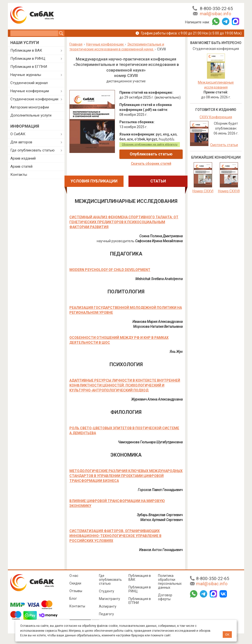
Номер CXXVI (203, 191)
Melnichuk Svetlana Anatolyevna (159, 279)
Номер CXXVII (229, 191)
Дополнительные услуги (31, 115)
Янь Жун (176, 352)
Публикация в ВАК (140, 578)
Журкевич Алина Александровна (157, 399)
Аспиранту (108, 606)
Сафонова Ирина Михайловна (159, 241)
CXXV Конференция (216, 117)
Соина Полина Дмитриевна (161, 236)
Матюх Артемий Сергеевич (161, 520)
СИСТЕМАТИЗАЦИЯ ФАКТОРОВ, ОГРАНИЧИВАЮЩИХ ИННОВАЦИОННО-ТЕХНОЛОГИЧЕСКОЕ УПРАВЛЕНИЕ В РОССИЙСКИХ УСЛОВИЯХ (115, 536)
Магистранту (110, 599)
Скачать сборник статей (151, 164)
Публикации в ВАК (26, 50)
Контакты (19, 175)
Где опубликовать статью (32, 150)
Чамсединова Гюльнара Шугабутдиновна (150, 442)
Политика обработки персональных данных (170, 582)
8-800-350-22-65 (216, 8)
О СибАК (18, 134)
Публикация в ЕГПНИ (29, 67)
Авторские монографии (30, 107)
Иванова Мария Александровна (157, 322)
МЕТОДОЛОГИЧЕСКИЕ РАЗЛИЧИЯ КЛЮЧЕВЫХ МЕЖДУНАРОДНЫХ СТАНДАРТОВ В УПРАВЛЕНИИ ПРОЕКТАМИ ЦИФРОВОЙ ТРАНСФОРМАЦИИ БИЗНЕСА (126, 476)
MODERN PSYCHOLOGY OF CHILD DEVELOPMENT (110, 270)
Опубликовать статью (151, 154)
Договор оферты (165, 597)
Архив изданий (23, 158)
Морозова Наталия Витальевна (158, 327)
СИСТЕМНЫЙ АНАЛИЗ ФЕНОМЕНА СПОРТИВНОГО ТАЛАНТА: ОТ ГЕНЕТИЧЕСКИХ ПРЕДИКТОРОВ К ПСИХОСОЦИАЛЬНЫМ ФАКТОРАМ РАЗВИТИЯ (124, 222)
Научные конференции (30, 91)
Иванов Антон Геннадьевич (161, 550)
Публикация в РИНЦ (140, 589)
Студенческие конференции (34, 99)
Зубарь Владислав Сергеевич (160, 515)
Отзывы (76, 591)
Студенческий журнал (29, 83)
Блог (73, 599)
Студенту (107, 591)
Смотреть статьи (224, 145)
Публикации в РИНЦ (28, 59)
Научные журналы (26, 75)
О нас (74, 576)
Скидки (75, 583)
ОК (227, 635)
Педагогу (106, 614)
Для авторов (21, 142)
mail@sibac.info (215, 14)
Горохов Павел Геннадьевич (160, 490)
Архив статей (21, 166)
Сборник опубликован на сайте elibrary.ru (150, 144)
